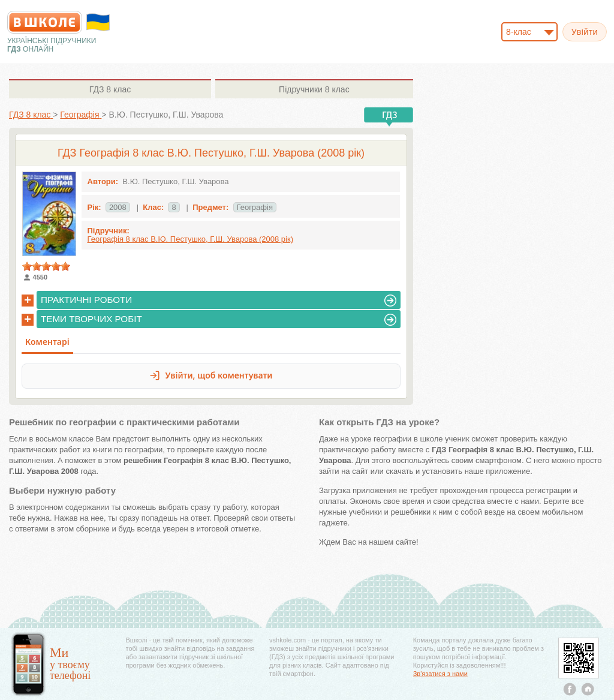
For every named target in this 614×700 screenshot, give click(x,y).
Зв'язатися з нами (440, 674)
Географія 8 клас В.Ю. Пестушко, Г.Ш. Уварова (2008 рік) (190, 239)
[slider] (46, 266)
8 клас (110, 89)
